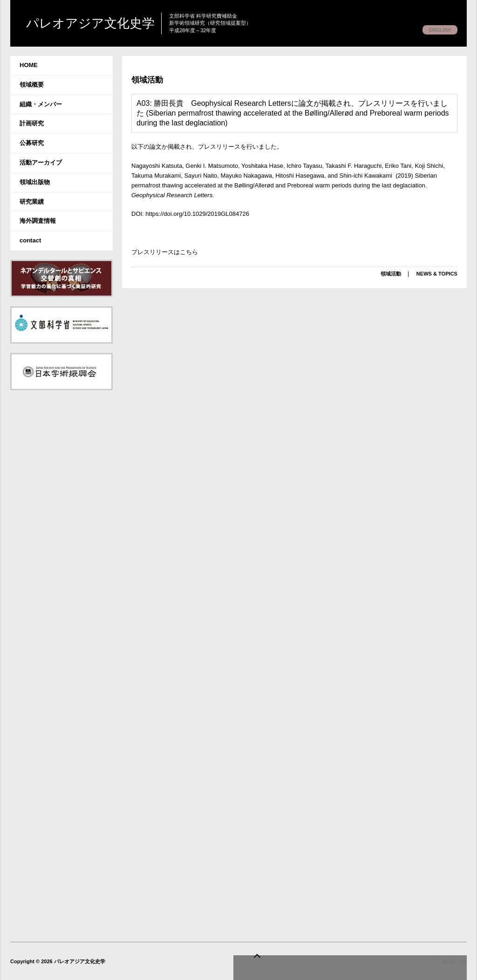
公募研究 (32, 143)
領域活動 (150, 79)
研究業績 (32, 202)
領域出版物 (35, 182)
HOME (29, 65)
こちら (189, 252)
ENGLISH (438, 30)
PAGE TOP (454, 964)
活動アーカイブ (41, 162)
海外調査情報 (38, 221)
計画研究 (32, 123)
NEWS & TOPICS (435, 274)
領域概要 (32, 85)
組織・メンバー (41, 104)
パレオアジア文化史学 (114, 24)
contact (30, 240)
